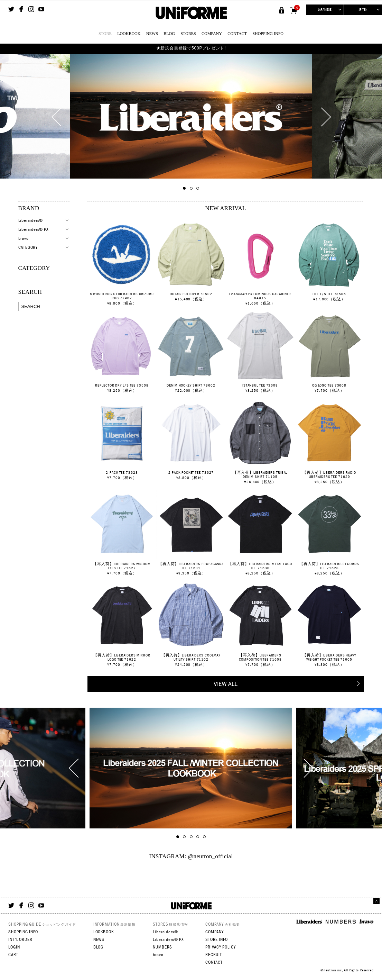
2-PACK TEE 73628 (122, 472)
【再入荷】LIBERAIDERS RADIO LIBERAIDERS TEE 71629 (329, 474)
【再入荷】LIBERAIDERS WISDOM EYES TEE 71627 (122, 566)
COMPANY (212, 34)
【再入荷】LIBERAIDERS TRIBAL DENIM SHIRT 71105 (260, 474)
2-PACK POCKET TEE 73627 (191, 472)
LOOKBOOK (129, 34)
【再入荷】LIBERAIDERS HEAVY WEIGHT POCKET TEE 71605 (329, 657)
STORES (188, 34)
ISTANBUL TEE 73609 (260, 385)
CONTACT (237, 34)
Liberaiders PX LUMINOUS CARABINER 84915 (260, 296)
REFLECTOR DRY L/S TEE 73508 (122, 385)
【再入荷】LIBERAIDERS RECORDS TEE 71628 (329, 566)
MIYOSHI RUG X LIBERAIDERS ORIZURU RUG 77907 (122, 296)
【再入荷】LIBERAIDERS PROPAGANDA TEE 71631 (191, 566)
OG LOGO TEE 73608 (329, 385)
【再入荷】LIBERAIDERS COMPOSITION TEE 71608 (260, 657)
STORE (105, 34)
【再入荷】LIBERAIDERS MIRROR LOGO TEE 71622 (122, 657)
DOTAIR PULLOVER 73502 (191, 294)
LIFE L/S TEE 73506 (329, 294)
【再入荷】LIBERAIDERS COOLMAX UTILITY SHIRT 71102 (191, 657)
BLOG (169, 34)
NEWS (152, 34)
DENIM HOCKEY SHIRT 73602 (191, 385)
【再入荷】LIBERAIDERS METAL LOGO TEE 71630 (260, 566)
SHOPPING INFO (268, 34)
